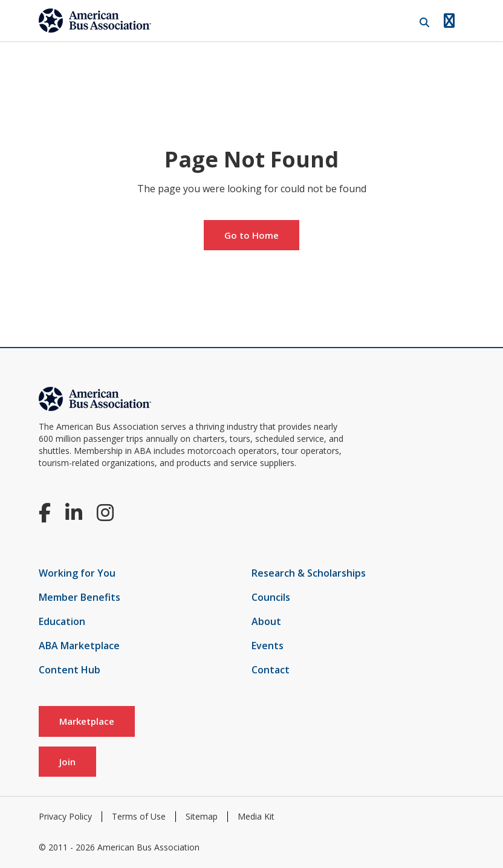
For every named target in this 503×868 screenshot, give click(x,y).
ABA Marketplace (79, 646)
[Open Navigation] (449, 21)
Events (268, 646)
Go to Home (251, 235)
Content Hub (70, 670)
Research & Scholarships (309, 573)
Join (67, 762)
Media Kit (256, 816)
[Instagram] (105, 512)
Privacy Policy (65, 816)
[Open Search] (424, 22)
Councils (271, 597)
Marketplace (87, 721)
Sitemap (202, 816)
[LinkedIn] (74, 512)
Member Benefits (80, 597)
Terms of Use (139, 816)
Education (62, 621)
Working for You (77, 573)
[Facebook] (45, 512)
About (266, 621)
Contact (271, 670)
